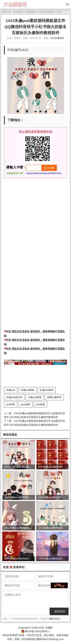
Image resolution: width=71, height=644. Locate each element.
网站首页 (18, 12)
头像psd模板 (27, 390)
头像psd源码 (47, 390)
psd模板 (41, 404)
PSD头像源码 (47, 12)
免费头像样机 (54, 397)
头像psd (11, 390)
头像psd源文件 (14, 397)
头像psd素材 (35, 397)
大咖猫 (49, 628)
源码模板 (31, 12)
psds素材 (26, 404)
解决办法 (55, 619)
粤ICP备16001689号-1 (37, 631)
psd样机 (11, 404)
